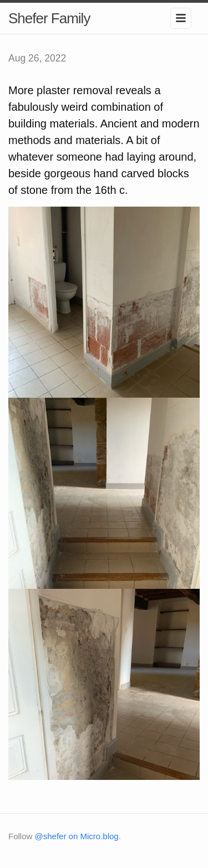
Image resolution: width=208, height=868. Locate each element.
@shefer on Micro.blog (77, 836)
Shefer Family (49, 18)
